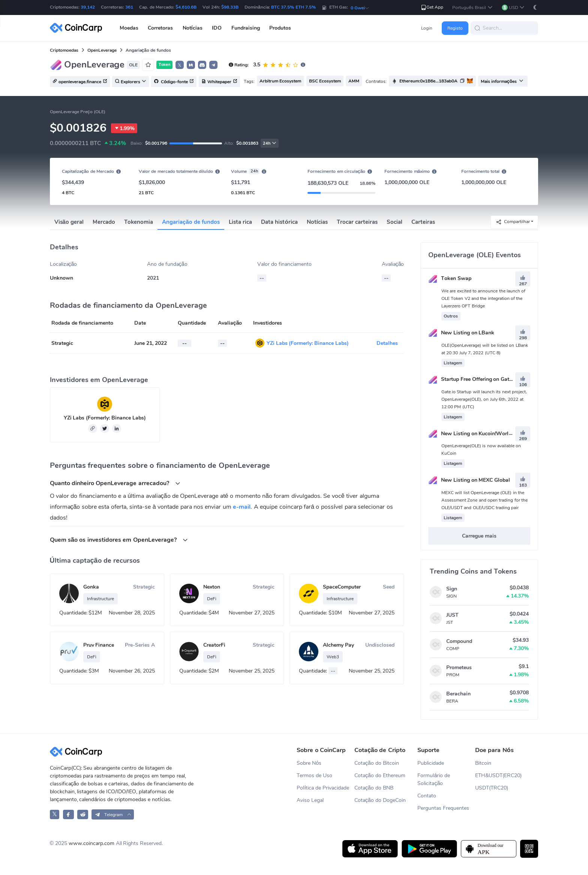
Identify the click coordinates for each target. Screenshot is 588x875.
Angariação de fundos (191, 222)
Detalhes (387, 343)
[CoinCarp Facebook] (68, 814)
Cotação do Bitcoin (377, 763)
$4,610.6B (186, 7)
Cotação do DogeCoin (380, 800)
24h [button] (270, 143)
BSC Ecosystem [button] (325, 81)
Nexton (212, 587)
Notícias (317, 222)
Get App (432, 7)
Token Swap (450, 278)
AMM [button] (354, 81)
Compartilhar (513, 222)
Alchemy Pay (338, 645)
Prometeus (459, 667)
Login (427, 28)
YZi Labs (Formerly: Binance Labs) (308, 343)
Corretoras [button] (160, 28)
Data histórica (279, 222)
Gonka (91, 587)
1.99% (124, 128)
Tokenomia (139, 222)
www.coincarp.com (91, 843)
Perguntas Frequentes (443, 808)
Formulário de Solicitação (434, 779)
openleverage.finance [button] (80, 82)
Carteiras (423, 222)
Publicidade (431, 763)
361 (129, 7)
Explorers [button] (130, 82)
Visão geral (69, 222)
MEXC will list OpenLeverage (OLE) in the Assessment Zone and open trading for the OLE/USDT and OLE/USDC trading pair (484, 500)
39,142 (88, 7)
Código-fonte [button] (174, 82)
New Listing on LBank (461, 333)
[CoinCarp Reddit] (83, 814)
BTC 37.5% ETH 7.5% (293, 7)
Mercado (104, 222)
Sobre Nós (309, 763)
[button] (472, 8)
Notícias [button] (193, 28)
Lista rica (240, 222)
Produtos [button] (280, 28)
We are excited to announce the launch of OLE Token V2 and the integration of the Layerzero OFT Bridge (483, 298)
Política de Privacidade (323, 788)
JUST (452, 615)
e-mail (242, 507)
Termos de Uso (314, 775)
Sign (452, 589)
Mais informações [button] (502, 81)
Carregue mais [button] (479, 536)
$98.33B (230, 7)
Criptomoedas (64, 50)
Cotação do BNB (374, 788)
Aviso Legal (310, 800)
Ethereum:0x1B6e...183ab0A (428, 81)
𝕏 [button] (180, 65)
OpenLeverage (102, 50)
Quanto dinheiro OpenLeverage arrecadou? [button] (115, 483)
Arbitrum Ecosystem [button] (280, 81)
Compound (459, 641)
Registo (455, 28)
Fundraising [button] (246, 28)
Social (394, 222)
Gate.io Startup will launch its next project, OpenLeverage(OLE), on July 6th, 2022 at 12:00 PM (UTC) (484, 399)
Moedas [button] (129, 28)
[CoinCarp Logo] (78, 28)
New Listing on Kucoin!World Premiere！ (484, 434)
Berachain (458, 694)
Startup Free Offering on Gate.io (473, 379)
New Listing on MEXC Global (469, 480)
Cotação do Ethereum (380, 775)
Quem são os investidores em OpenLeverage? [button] (119, 540)
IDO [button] (217, 28)
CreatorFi (214, 645)
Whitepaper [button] (219, 82)
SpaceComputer (342, 587)
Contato (427, 796)
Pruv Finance (99, 645)
